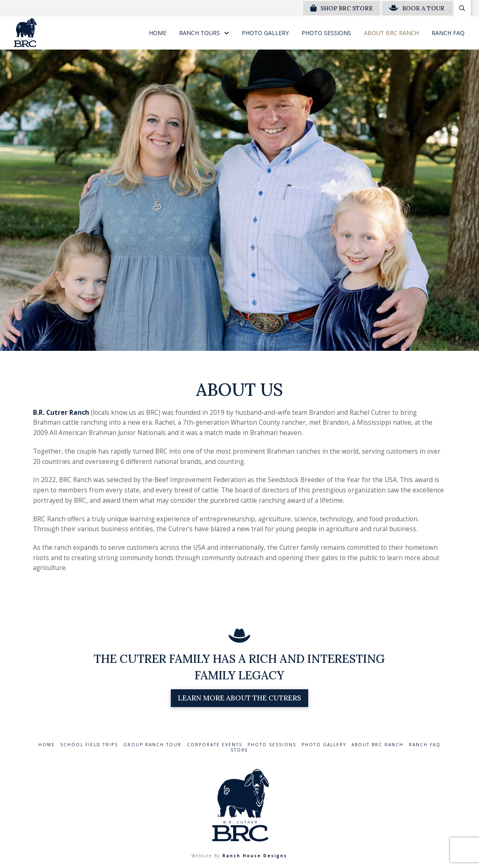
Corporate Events (215, 745)
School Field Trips (89, 745)
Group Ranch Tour (152, 745)
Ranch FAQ (425, 745)
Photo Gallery (324, 745)
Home (47, 745)
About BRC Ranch (378, 745)
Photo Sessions (272, 745)
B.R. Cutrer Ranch (61, 413)
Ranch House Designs (255, 856)
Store (239, 750)
